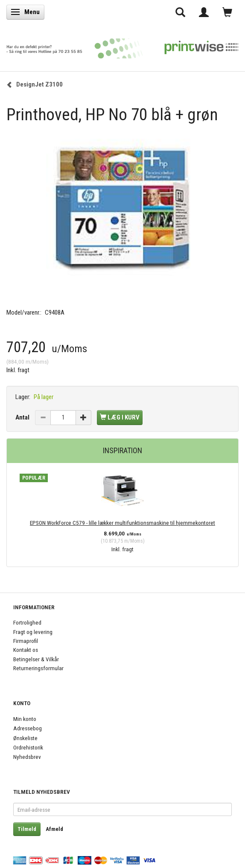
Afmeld (54, 829)
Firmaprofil (26, 641)
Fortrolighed (27, 622)
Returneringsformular (38, 668)
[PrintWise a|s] (122, 46)
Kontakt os (26, 650)
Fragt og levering (33, 632)
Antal (23, 417)
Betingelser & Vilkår (36, 659)
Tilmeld (27, 829)
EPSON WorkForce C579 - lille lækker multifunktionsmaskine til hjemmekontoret (122, 523)
